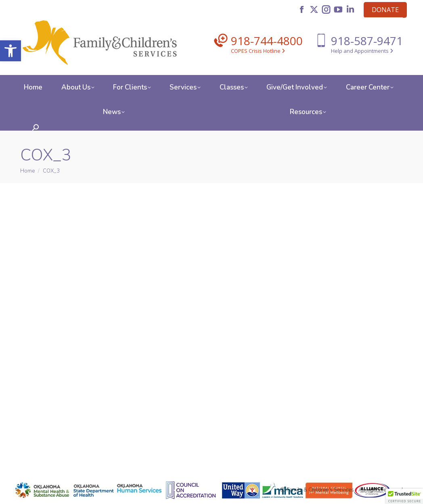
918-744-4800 (267, 41)
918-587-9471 (367, 41)
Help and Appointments (362, 51)
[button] (10, 51)
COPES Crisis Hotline (258, 51)
